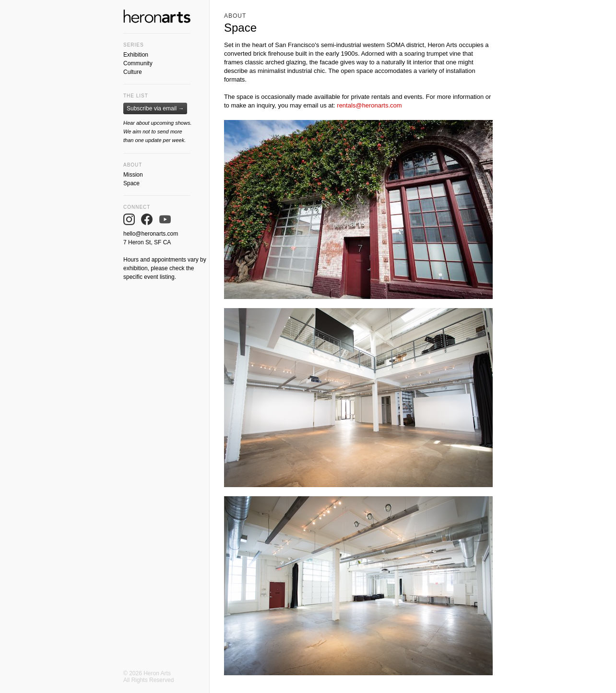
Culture (133, 72)
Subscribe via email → (155, 108)
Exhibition (136, 55)
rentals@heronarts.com (369, 105)
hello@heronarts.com (151, 234)
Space (131, 183)
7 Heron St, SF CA (147, 242)
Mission (133, 175)
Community (138, 63)
